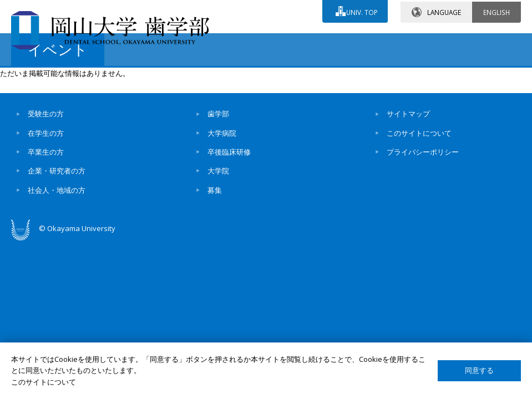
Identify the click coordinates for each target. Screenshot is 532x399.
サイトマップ (408, 207)
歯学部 (218, 207)
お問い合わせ (229, 43)
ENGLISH (496, 11)
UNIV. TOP (361, 11)
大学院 (218, 264)
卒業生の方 (46, 245)
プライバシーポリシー (423, 245)
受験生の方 (46, 207)
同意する (479, 370)
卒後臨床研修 (229, 245)
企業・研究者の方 (57, 264)
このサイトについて (419, 226)
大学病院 (222, 226)
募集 (215, 283)
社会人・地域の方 (57, 283)
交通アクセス (327, 43)
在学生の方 (46, 226)
